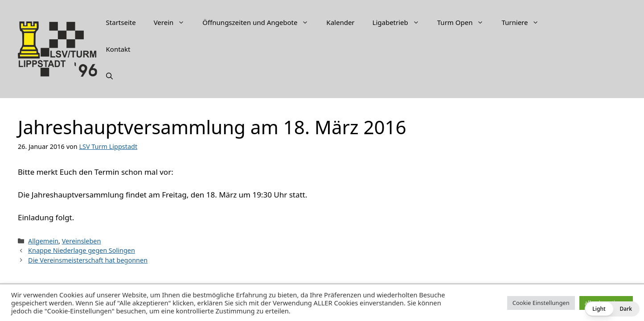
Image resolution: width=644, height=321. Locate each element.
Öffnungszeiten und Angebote (260, 22)
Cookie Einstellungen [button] (541, 303)
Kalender (340, 22)
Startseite (121, 22)
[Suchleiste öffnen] (109, 76)
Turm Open (465, 22)
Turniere (525, 22)
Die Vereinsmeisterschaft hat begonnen (88, 260)
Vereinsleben (82, 241)
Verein (174, 22)
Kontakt (118, 49)
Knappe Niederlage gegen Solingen (82, 250)
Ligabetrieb (400, 22)
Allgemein (43, 241)
